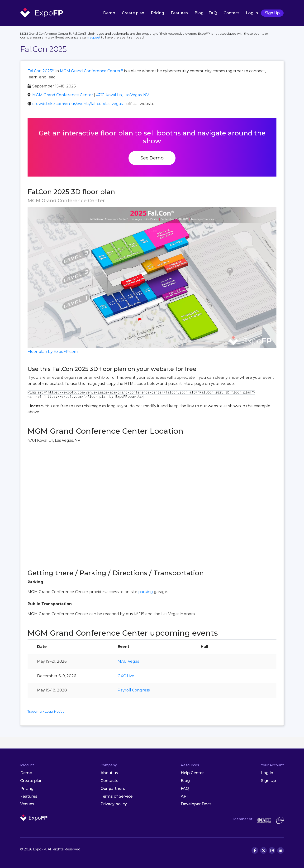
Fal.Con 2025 (41, 71)
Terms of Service (116, 796)
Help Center (192, 773)
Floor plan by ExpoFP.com (53, 352)
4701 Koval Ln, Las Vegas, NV (123, 95)
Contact (231, 13)
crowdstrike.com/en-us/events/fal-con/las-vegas (77, 104)
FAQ (213, 13)
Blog (199, 13)
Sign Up (272, 13)
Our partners (113, 789)
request (94, 37)
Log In (252, 13)
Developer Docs (196, 804)
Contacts (109, 781)
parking (146, 592)
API (184, 796)
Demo (109, 13)
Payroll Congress (134, 690)
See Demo (152, 158)
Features (179, 13)
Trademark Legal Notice (46, 712)
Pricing (157, 13)
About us (109, 773)
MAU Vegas (128, 661)
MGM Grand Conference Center (92, 71)
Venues (27, 804)
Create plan (133, 13)
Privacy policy (114, 804)
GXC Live (126, 676)
